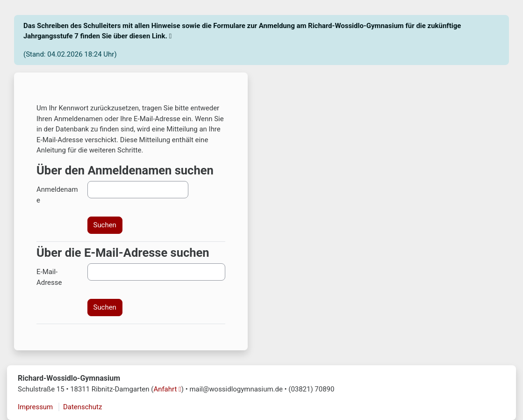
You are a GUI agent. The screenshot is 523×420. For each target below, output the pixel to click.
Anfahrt (165, 389)
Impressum (35, 407)
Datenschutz (82, 407)
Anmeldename (57, 195)
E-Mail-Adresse (49, 277)
